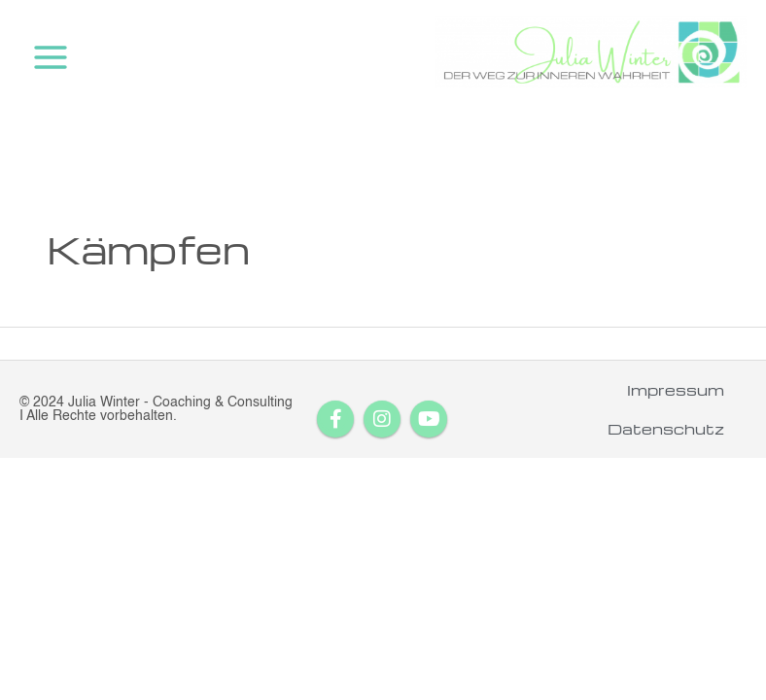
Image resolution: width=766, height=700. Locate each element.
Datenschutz (666, 429)
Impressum (676, 390)
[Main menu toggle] (51, 57)
